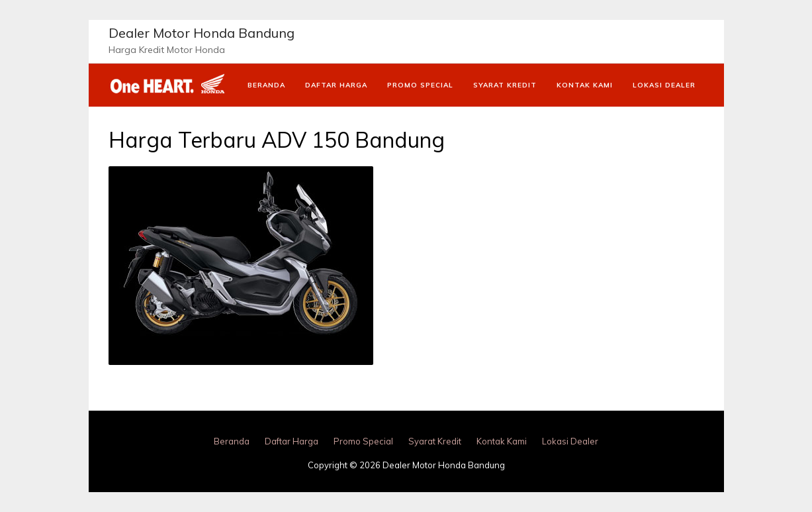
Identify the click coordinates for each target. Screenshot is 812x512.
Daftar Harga (336, 85)
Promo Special (420, 85)
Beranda (266, 85)
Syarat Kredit (505, 85)
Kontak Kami (585, 85)
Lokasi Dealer (664, 85)
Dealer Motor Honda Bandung (202, 33)
